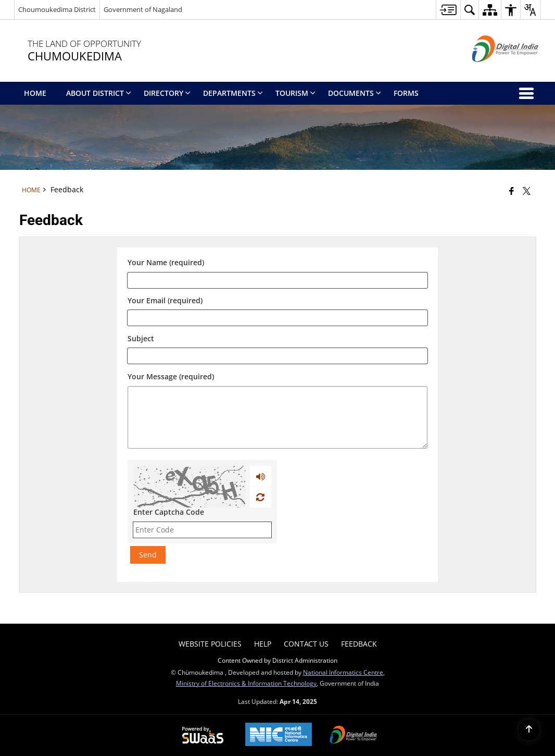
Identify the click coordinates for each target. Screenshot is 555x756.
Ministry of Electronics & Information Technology (246, 683)
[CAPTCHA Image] (189, 487)
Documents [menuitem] (355, 93)
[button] (469, 10)
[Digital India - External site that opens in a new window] (492, 71)
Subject (141, 338)
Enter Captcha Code (169, 512)
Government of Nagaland (143, 9)
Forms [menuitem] (406, 93)
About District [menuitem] (99, 93)
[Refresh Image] (260, 497)
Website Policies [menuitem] (210, 644)
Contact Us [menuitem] (306, 644)
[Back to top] (529, 730)
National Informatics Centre (343, 672)
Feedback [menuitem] (359, 644)
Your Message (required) (171, 376)
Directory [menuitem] (167, 93)
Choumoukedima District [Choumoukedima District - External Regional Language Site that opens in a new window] (57, 9)
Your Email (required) (165, 301)
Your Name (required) (166, 263)
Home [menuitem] (35, 93)
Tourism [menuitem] (295, 93)
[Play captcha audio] (261, 476)
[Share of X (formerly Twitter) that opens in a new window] (527, 191)
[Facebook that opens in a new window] (512, 191)
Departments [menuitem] (233, 93)
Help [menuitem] (263, 644)
